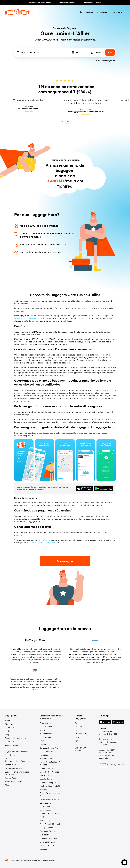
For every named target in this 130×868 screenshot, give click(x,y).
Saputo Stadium (47, 779)
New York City (81, 734)
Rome (77, 741)
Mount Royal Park (47, 768)
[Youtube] (119, 765)
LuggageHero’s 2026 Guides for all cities (17, 773)
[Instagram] (115, 765)
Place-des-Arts (46, 737)
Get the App (117, 12)
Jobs (10, 731)
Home (8, 720)
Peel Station (45, 790)
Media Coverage (15, 768)
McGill (43, 817)
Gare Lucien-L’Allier (48, 842)
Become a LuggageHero (97, 12)
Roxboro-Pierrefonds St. (50, 786)
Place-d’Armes (46, 727)
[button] (124, 862)
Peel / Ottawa (46, 758)
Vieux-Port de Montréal (50, 772)
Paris (77, 737)
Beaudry (43, 849)
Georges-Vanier (47, 828)
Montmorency (46, 734)
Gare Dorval (45, 806)
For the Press (11, 765)
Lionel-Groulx (46, 810)
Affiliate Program (12, 745)
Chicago (78, 727)
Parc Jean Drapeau (48, 831)
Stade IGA (44, 775)
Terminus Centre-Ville (49, 748)
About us (9, 724)
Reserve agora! (65, 561)
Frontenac (44, 741)
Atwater (43, 744)
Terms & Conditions (13, 782)
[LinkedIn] (123, 765)
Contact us (102, 765)
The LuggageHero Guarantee (17, 761)
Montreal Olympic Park (50, 782)
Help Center (10, 755)
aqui (68, 505)
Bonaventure (45, 723)
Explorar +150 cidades (80, 749)
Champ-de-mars (47, 845)
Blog (7, 735)
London (78, 730)
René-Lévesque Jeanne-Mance (50, 794)
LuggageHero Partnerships (16, 751)
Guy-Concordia (47, 751)
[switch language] (81, 12)
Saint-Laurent (46, 803)
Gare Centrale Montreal (50, 824)
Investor (11, 727)
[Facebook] (108, 765)
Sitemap (9, 785)
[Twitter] (112, 765)
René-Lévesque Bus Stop (51, 799)
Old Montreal (45, 835)
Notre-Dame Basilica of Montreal (50, 763)
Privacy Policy (11, 778)
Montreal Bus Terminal (49, 813)
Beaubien (44, 755)
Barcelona (79, 723)
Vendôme (44, 730)
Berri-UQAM (45, 821)
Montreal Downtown (49, 838)
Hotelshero (10, 742)
